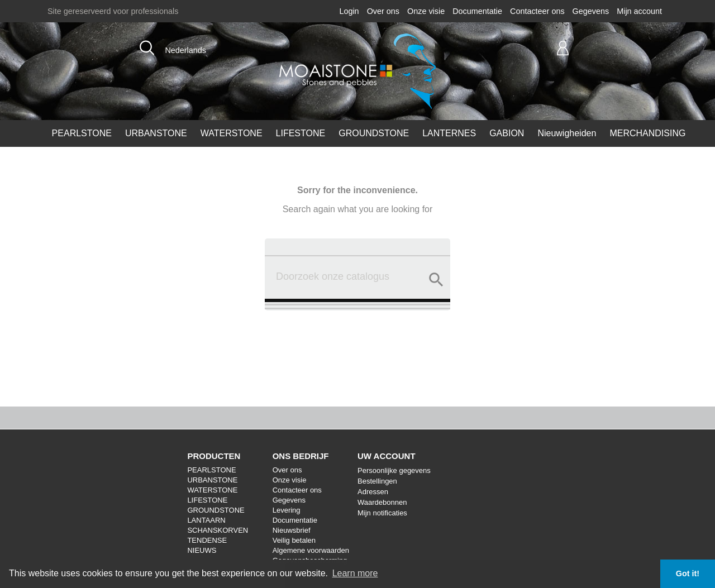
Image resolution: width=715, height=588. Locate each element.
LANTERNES (449, 133)
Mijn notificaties (382, 513)
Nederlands (185, 50)
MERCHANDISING (647, 133)
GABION (507, 133)
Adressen (373, 492)
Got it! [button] (688, 573)
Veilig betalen (294, 540)
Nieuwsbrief (292, 530)
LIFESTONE (301, 133)
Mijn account (639, 11)
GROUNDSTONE (374, 133)
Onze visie (426, 11)
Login (349, 11)
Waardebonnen (382, 502)
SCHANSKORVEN (218, 530)
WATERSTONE (232, 133)
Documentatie (477, 11)
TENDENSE (207, 540)
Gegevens (591, 11)
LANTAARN (206, 520)
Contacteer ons (537, 11)
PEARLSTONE (82, 133)
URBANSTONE (156, 133)
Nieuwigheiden (567, 133)
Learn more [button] (355, 573)
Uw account (387, 456)
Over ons (383, 11)
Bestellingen (377, 481)
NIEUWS (202, 550)
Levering (287, 510)
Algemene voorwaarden (311, 550)
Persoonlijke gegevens (394, 470)
